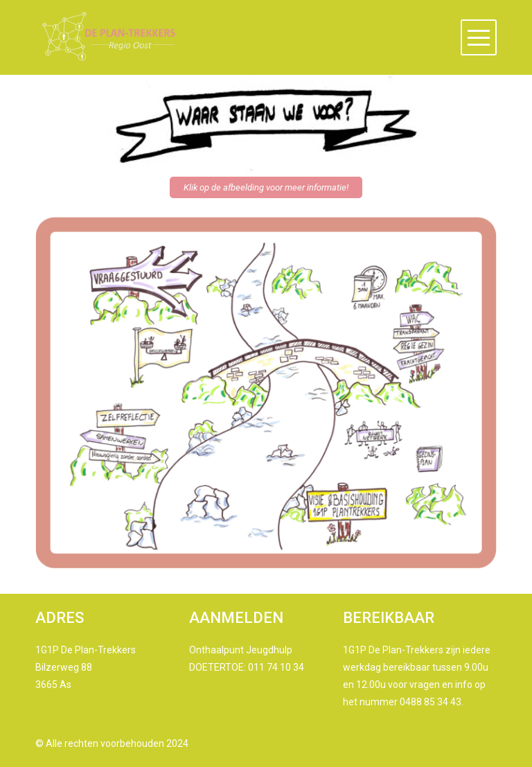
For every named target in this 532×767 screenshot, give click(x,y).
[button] (479, 37)
